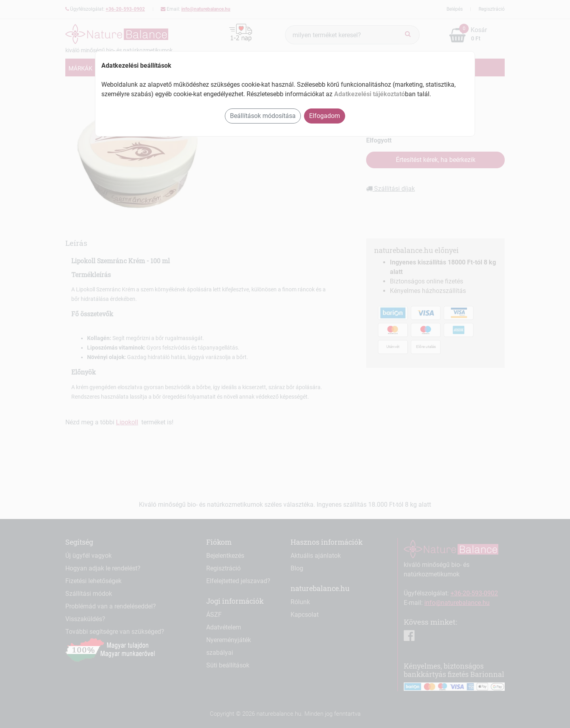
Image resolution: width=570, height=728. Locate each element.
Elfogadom (325, 116)
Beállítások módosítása (263, 116)
